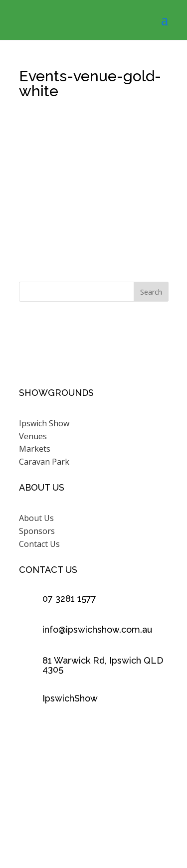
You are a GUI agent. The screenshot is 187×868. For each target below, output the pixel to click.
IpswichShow (70, 698)
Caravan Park (44, 462)
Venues (33, 436)
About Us (36, 518)
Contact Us (39, 544)
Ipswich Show (44, 423)
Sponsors (37, 531)
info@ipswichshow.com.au (97, 629)
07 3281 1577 (69, 599)
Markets (35, 449)
